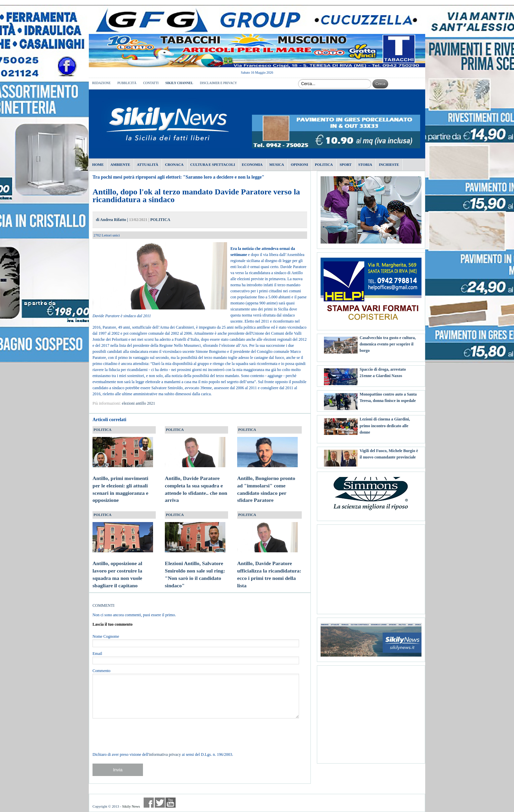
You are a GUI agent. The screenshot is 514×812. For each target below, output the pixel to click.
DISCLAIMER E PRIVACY (218, 83)
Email (97, 654)
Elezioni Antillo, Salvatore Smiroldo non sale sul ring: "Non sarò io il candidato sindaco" (195, 568)
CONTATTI (151, 83)
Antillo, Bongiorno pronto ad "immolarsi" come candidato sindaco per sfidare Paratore (267, 483)
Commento (101, 671)
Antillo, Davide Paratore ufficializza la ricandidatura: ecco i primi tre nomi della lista (269, 568)
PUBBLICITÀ (127, 83)
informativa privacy (165, 754)
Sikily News (131, 806)
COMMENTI (103, 605)
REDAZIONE (101, 83)
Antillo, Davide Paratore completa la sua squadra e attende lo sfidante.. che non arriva (196, 483)
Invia (118, 770)
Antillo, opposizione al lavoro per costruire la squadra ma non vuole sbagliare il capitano (123, 568)
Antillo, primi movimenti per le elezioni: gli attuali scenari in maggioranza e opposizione (123, 483)
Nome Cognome (106, 636)
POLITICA (160, 220)
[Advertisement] (371, 567)
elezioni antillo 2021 (138, 403)
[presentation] (144, 735)
